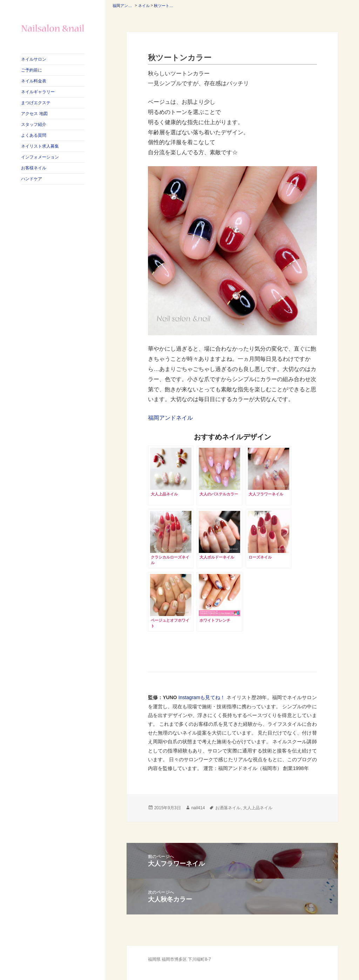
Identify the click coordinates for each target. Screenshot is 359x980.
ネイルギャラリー (38, 92)
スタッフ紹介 (34, 124)
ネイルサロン (34, 59)
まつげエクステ (36, 103)
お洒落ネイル (228, 808)
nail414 (198, 808)
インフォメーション (40, 157)
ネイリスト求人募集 (40, 146)
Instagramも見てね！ (202, 697)
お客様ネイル (34, 168)
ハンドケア (32, 179)
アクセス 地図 (34, 114)
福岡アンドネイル (170, 418)
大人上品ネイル (258, 808)
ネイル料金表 (34, 81)
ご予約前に (32, 70)
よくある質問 (34, 135)
